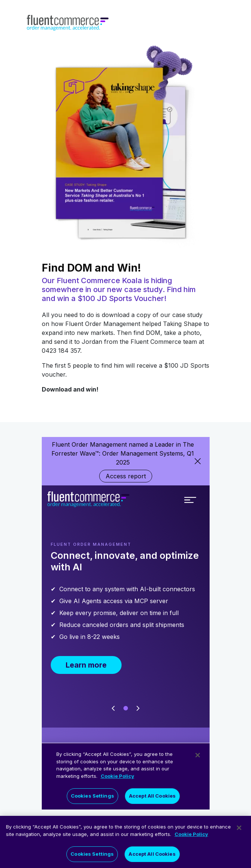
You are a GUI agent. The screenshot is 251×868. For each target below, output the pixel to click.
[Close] (239, 829)
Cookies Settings (92, 855)
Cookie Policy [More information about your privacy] (191, 835)
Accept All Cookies (152, 855)
